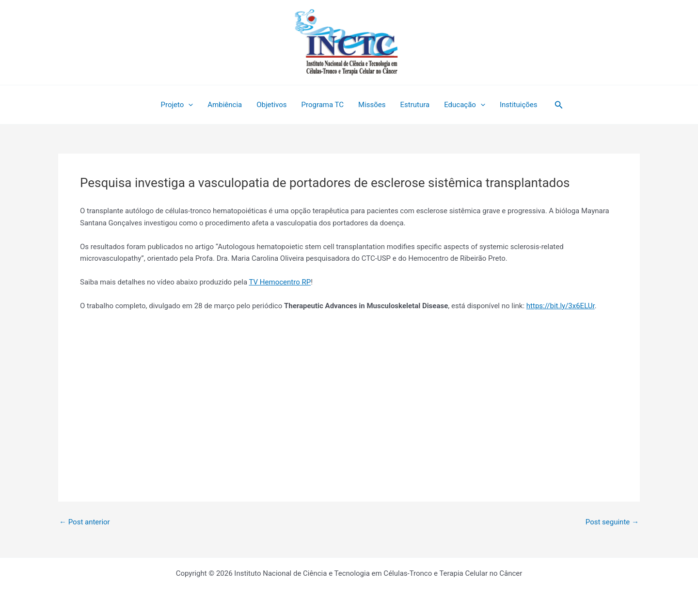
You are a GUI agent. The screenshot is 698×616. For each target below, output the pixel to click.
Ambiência (225, 105)
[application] (188, 105)
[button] (559, 105)
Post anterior (85, 522)
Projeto (177, 105)
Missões (372, 105)
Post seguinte (612, 522)
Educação (465, 105)
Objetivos (271, 105)
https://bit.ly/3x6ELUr (561, 306)
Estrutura (415, 105)
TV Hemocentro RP (280, 282)
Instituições (519, 105)
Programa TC (323, 105)
